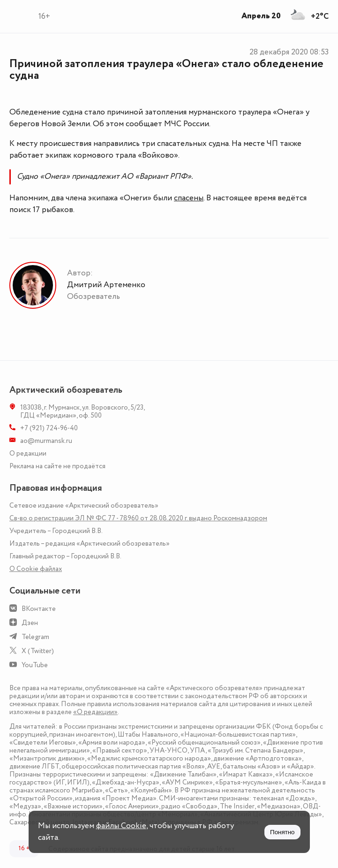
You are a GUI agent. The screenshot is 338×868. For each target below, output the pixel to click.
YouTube (35, 665)
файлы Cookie (121, 826)
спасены (189, 198)
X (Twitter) (38, 651)
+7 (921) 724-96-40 (49, 428)
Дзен (30, 623)
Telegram (35, 637)
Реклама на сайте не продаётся (57, 466)
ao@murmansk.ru (46, 441)
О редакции (28, 453)
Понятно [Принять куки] (282, 832)
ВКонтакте (39, 609)
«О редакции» (95, 712)
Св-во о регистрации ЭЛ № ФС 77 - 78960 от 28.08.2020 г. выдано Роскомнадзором (138, 518)
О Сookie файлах (36, 569)
